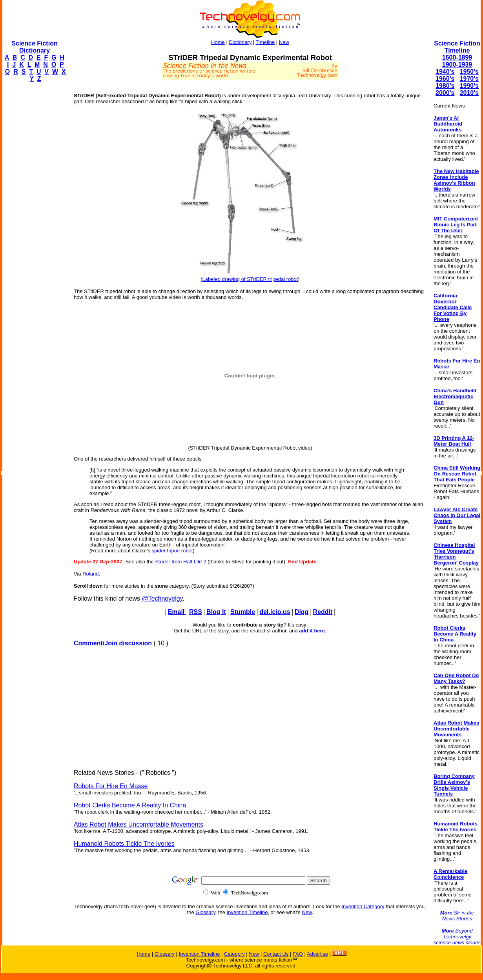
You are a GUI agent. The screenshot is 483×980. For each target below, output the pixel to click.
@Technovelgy (162, 598)
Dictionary (240, 42)
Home (218, 42)
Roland (90, 574)
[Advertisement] (34, 206)
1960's (445, 79)
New (284, 42)
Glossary (205, 912)
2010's (469, 93)
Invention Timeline (247, 912)
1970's (469, 79)
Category (234, 954)
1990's (469, 86)
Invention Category (363, 906)
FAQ (298, 954)
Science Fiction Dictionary (34, 47)
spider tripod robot (172, 551)
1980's (445, 86)
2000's (445, 93)
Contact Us (276, 954)
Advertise (317, 954)
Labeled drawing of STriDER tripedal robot (250, 279)
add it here (312, 631)
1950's (469, 72)
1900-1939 (457, 65)
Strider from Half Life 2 (180, 562)
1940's (445, 72)
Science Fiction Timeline (457, 47)
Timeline (265, 42)
